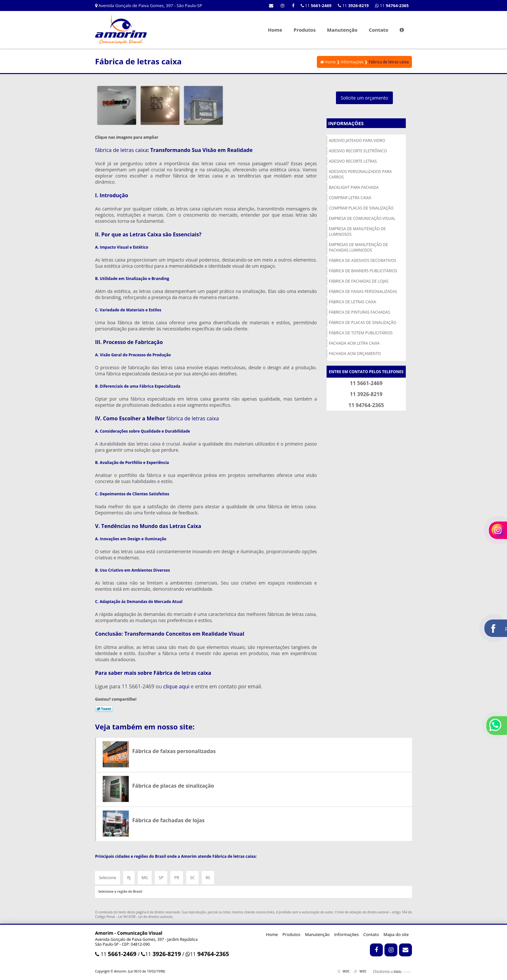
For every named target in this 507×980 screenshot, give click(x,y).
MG (145, 878)
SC (192, 878)
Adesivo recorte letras (353, 161)
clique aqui (176, 686)
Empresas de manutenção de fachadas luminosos (358, 247)
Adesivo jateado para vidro (357, 140)
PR (177, 878)
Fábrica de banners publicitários (363, 271)
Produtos (305, 30)
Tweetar (104, 709)
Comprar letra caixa (350, 198)
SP (161, 878)
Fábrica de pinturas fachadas (359, 312)
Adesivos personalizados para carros (360, 174)
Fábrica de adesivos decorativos (362, 260)
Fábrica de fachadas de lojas (359, 281)
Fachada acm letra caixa (354, 343)
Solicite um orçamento (365, 98)
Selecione (108, 878)
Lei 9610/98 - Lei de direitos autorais (145, 917)
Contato (379, 30)
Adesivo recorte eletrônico (358, 151)
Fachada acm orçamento (355, 354)
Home (275, 30)
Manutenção (342, 30)
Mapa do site (396, 934)
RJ (129, 878)
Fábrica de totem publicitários (361, 333)
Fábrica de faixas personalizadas (363, 291)
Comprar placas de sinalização (361, 208)
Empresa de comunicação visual (362, 218)
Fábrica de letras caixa (352, 302)
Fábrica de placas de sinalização (363, 323)
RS (208, 878)
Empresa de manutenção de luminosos (357, 232)
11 (392, 5)
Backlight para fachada (354, 187)
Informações (346, 123)
